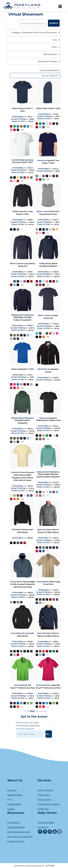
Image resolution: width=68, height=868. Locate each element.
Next (32, 711)
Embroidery (18, 117)
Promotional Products (49, 804)
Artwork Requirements (19, 832)
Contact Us (43, 827)
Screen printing (45, 790)
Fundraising (13, 822)
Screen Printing (18, 119)
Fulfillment (43, 809)
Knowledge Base (46, 822)
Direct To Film (18, 121)
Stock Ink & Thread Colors (20, 836)
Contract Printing (16, 841)
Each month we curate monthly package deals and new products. (28, 726)
